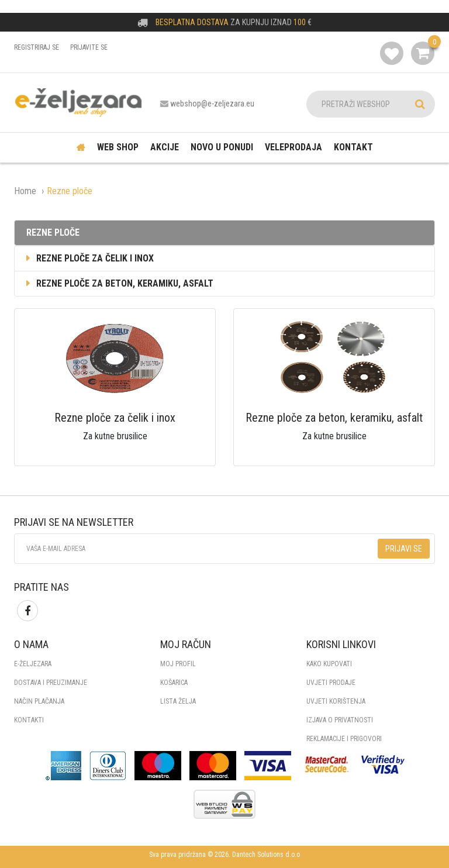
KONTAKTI (29, 720)
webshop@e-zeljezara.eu (212, 104)
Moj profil (178, 664)
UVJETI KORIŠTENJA (336, 701)
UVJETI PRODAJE (331, 683)
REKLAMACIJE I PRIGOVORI (344, 739)
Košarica (174, 683)
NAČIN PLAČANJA (39, 701)
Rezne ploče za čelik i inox (89, 258)
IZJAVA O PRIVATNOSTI (340, 720)
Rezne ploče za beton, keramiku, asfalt (118, 283)
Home (25, 191)
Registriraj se (37, 47)
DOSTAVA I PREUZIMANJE (51, 683)
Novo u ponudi (222, 147)
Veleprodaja (293, 147)
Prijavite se (89, 47)
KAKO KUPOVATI (329, 664)
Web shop (118, 147)
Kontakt (353, 147)
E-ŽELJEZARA (33, 664)
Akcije (165, 147)
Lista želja (178, 701)
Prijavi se (404, 549)
